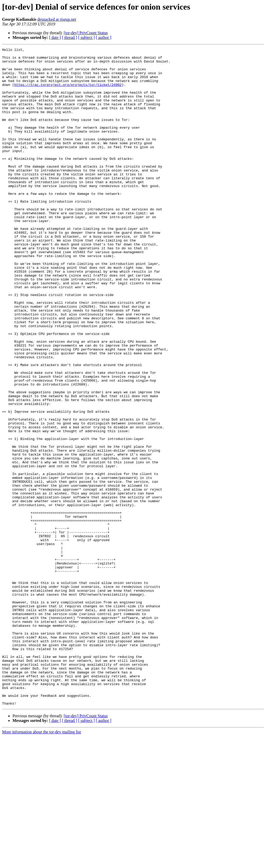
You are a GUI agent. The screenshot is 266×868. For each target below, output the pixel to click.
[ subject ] (87, 37)
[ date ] (55, 37)
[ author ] (104, 37)
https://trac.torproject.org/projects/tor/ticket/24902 (68, 92)
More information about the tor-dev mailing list (42, 863)
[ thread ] (69, 37)
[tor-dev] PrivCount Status (86, 33)
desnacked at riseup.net (57, 19)
